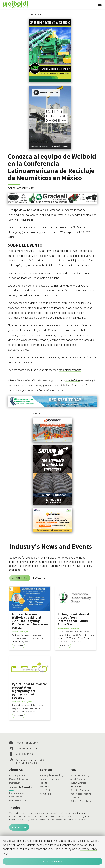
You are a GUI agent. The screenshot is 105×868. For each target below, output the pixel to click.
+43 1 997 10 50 (24, 754)
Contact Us (18, 827)
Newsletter (40, 578)
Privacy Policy (89, 849)
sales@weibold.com (27, 749)
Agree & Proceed (53, 861)
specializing (72, 380)
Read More (18, 646)
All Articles (19, 578)
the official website (70, 370)
